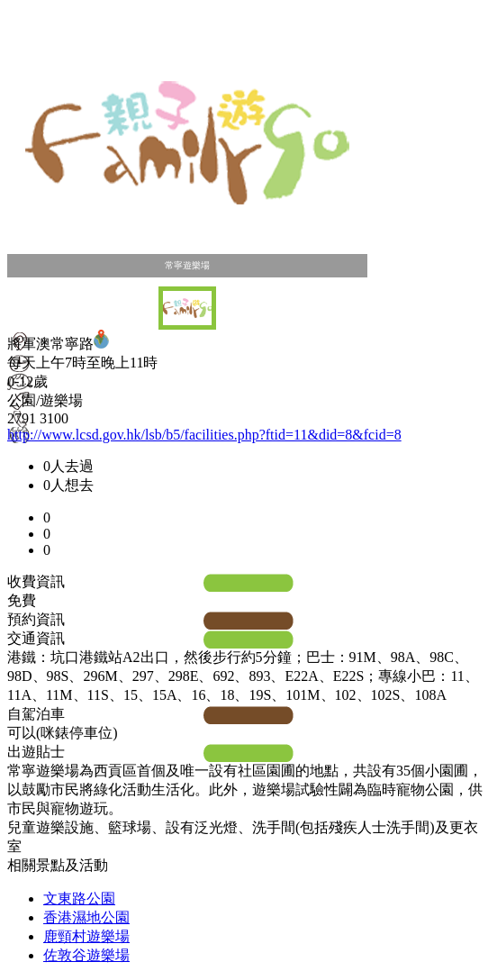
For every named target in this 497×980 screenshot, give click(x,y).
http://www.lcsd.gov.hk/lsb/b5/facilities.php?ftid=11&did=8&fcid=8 (204, 435)
